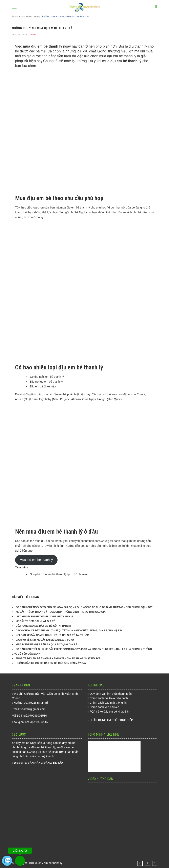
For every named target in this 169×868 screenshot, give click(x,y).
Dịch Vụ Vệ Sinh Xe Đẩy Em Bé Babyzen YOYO (45, 640)
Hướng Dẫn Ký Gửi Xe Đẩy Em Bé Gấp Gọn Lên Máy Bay (51, 663)
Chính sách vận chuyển (104, 707)
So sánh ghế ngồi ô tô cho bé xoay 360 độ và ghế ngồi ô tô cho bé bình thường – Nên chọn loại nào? (84, 607)
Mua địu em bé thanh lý (36, 560)
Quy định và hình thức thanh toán (111, 694)
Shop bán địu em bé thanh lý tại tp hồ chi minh (59, 574)
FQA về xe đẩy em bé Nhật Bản (110, 712)
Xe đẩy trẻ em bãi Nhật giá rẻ (35, 621)
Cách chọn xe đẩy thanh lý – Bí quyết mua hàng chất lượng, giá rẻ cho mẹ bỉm (69, 631)
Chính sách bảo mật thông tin (108, 703)
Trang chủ (18, 16)
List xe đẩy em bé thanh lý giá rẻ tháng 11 (45, 617)
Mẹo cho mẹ (33, 16)
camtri (34, 34)
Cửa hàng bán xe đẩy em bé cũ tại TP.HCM (43, 626)
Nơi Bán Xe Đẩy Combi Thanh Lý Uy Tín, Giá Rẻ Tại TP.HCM (52, 635)
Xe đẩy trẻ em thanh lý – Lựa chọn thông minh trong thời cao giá (61, 612)
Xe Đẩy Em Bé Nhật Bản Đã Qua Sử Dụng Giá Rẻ (46, 645)
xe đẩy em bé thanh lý (49, 863)
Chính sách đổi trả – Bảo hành (109, 698)
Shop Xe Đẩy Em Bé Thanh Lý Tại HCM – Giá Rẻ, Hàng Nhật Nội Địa (58, 658)
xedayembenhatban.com (84, 541)
